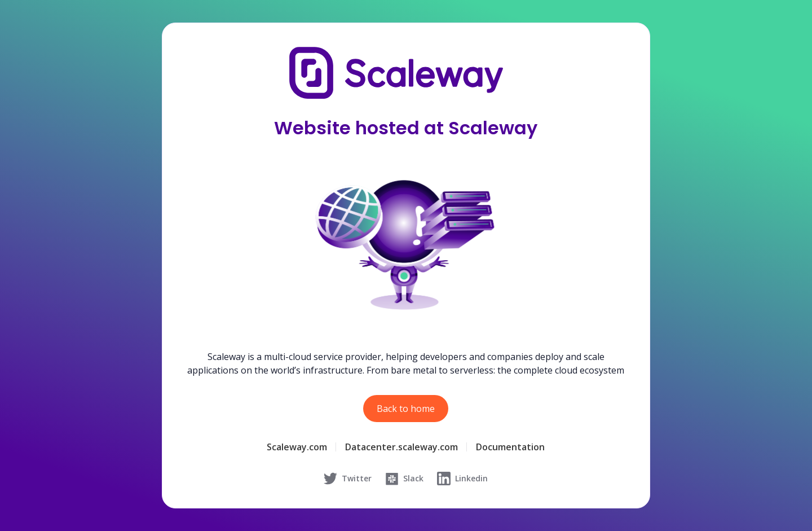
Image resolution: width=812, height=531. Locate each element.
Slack (404, 479)
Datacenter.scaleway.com (401, 447)
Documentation (510, 447)
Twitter (348, 479)
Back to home (406, 409)
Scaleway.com (297, 447)
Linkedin (462, 479)
